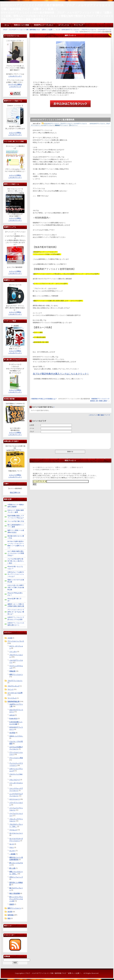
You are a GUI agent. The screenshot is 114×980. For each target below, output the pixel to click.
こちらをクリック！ (15, 76)
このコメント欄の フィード (99, 415)
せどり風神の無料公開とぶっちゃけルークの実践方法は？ (16, 553)
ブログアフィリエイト (89, 30)
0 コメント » (74, 125)
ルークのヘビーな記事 (15, 693)
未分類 (10, 912)
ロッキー (12, 851)
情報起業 (12, 671)
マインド (10, 689)
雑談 (9, 918)
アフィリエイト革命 (16, 758)
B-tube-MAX (13, 718)
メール (32, 428)
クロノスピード (15, 780)
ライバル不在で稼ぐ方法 (16, 521)
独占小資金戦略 (15, 893)
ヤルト (12, 847)
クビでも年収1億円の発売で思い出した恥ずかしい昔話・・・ (16, 561)
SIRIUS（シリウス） (16, 736)
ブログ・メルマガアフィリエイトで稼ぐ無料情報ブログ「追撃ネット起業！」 (54, 973)
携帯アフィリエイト (16, 675)
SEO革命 (12, 733)
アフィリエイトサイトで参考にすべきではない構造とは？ (16, 612)
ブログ (32, 432)
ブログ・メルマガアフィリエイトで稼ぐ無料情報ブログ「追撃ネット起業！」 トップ (31, 30)
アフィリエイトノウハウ (16, 641)
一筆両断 (12, 854)
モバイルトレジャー (16, 833)
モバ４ (12, 844)
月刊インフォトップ (16, 877)
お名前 (32, 425)
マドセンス (13, 830)
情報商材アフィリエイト (62, 125)
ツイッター (13, 652)
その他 (10, 638)
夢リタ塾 (12, 868)
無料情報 (10, 915)
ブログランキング (13, 686)
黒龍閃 (12, 904)
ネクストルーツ (15, 799)
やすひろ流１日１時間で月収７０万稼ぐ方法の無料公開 (16, 588)
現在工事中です (15, 492)
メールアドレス (40, 481)
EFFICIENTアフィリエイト (71, 30)
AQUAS (12, 715)
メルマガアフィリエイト (80, 124)
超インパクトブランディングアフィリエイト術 (16, 899)
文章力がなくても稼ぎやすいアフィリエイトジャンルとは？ (16, 574)
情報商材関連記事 (13, 701)
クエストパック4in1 (16, 774)
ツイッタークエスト (16, 783)
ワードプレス (12, 698)
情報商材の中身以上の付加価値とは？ (44, 399)
